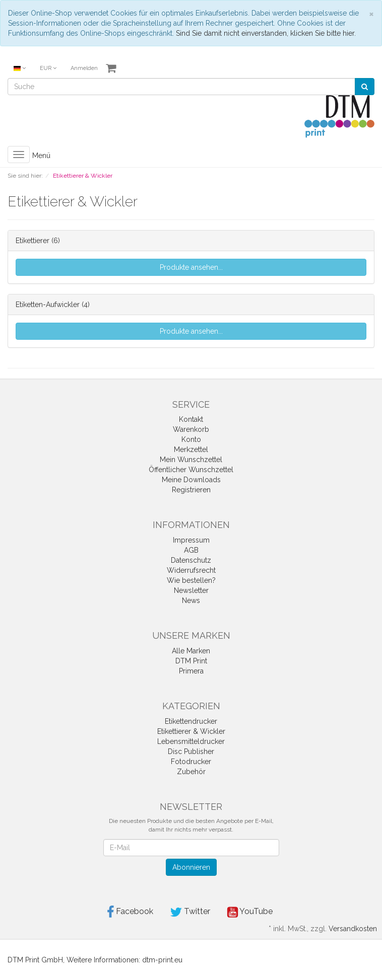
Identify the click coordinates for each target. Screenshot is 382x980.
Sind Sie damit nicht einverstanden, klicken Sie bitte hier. (266, 33)
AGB (191, 550)
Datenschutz (191, 560)
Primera (191, 671)
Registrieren (191, 490)
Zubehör (191, 772)
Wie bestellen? (191, 580)
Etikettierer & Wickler (191, 731)
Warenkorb (191, 429)
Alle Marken (191, 651)
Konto (191, 439)
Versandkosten (353, 929)
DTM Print (191, 661)
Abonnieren (191, 867)
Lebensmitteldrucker (191, 741)
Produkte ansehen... (191, 267)
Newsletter (191, 590)
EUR (48, 68)
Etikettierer (33, 241)
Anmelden (84, 68)
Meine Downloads (191, 480)
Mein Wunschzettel (191, 460)
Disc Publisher (191, 751)
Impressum (191, 540)
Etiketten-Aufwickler (48, 305)
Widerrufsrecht (191, 570)
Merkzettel (191, 449)
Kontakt (191, 419)
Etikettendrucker (191, 721)
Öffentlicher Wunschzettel (191, 470)
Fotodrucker (191, 762)
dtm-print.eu (162, 960)
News (191, 600)
